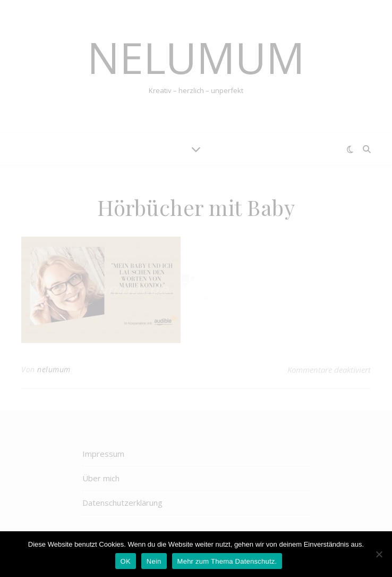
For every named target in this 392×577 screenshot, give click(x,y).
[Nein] (379, 554)
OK (126, 561)
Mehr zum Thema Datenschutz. (227, 561)
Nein (154, 561)
